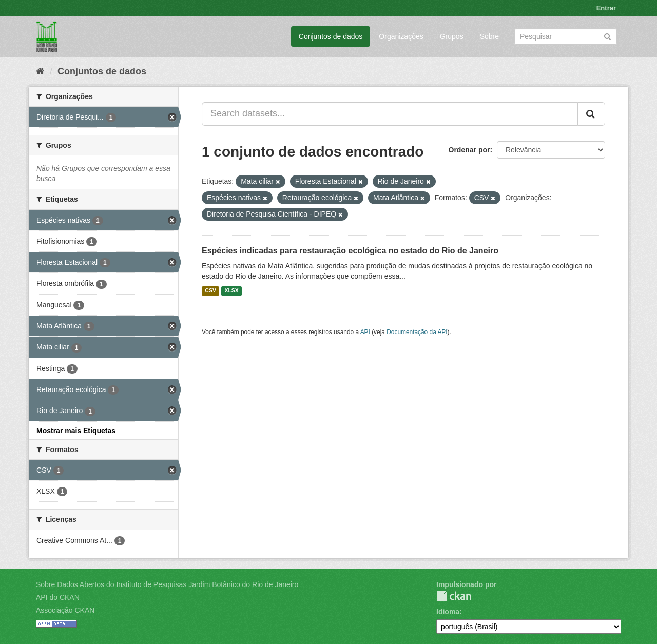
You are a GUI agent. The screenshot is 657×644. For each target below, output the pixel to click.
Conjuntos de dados (331, 36)
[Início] (40, 71)
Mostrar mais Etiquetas (76, 431)
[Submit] (607, 36)
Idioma (448, 612)
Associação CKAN (65, 610)
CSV (210, 291)
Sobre (489, 36)
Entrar (606, 8)
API (365, 332)
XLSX (231, 291)
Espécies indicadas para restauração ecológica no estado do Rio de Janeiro (350, 251)
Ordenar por (469, 150)
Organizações (401, 36)
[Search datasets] (566, 36)
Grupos (452, 36)
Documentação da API (417, 332)
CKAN (454, 596)
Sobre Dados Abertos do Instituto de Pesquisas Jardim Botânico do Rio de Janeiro (167, 584)
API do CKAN (58, 597)
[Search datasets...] (390, 114)
